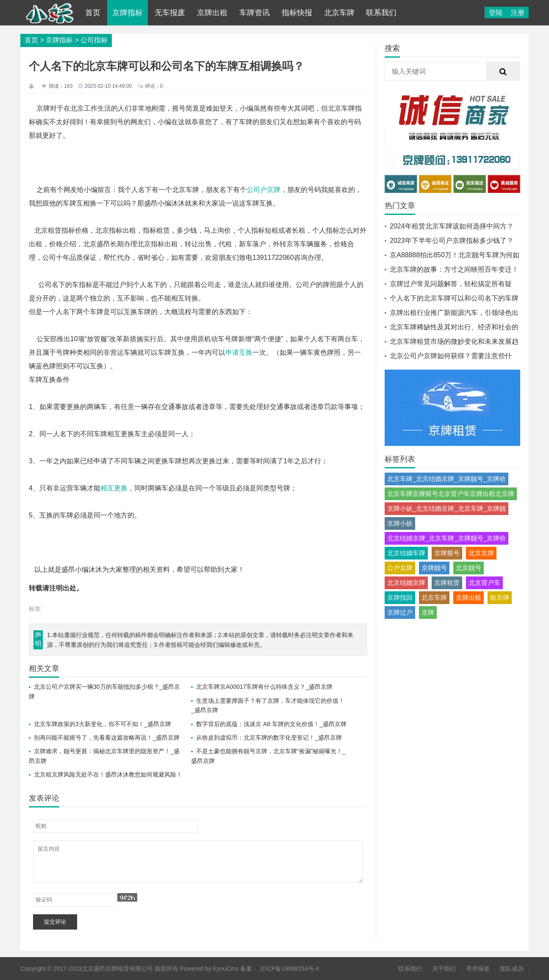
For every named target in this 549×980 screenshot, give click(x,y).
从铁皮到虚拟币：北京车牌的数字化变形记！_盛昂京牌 (269, 738)
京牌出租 (212, 13)
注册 (518, 13)
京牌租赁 (447, 583)
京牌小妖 (400, 523)
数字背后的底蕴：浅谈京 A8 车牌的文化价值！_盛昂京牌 (271, 724)
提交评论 (55, 922)
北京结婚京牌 (406, 583)
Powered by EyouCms (208, 969)
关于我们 (444, 969)
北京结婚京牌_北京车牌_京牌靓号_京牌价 (446, 538)
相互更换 (114, 488)
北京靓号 (469, 568)
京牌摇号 (447, 553)
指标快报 (297, 13)
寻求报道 (478, 969)
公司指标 (94, 40)
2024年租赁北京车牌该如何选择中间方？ (452, 226)
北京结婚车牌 (406, 553)
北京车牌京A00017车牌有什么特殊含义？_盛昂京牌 (264, 687)
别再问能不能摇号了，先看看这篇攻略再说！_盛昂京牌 (107, 738)
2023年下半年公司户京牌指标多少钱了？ (452, 241)
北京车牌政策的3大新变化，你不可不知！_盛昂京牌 (103, 724)
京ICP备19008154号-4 (289, 969)
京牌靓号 (434, 568)
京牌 (428, 612)
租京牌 (500, 597)
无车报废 (170, 13)
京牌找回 (400, 597)
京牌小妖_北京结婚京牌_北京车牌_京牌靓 (446, 508)
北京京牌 (481, 553)
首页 (93, 13)
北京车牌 (339, 13)
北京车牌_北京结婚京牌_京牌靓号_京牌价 (446, 479)
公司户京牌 (263, 190)
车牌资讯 (255, 13)
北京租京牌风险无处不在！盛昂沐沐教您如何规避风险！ (108, 774)
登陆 (496, 13)
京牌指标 (128, 13)
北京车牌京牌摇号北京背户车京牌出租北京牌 (451, 494)
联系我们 (381, 13)
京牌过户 (400, 612)
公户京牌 (400, 568)
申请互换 (239, 352)
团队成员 (512, 969)
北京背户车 (484, 583)
